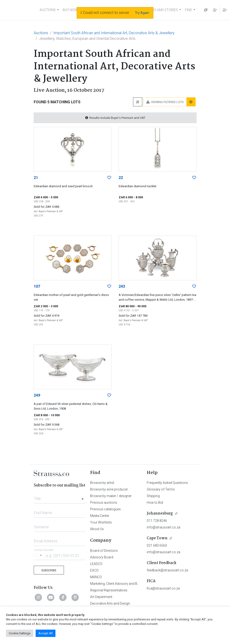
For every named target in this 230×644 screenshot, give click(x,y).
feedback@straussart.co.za (167, 570)
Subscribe (49, 570)
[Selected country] (38, 555)
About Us (97, 529)
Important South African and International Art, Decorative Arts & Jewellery (114, 33)
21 (36, 178)
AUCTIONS (48, 10)
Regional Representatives (109, 590)
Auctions (41, 33)
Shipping (153, 496)
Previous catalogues (105, 509)
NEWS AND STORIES (162, 10)
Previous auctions (104, 503)
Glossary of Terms (161, 489)
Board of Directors (104, 551)
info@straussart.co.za (163, 527)
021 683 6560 (157, 545)
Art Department (101, 597)
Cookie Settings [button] (20, 633)
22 (121, 178)
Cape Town (157, 538)
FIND (188, 10)
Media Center (100, 516)
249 (37, 395)
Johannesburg (160, 513)
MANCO (96, 577)
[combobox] (60, 497)
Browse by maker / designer (111, 496)
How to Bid (155, 503)
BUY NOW (70, 10)
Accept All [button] (46, 633)
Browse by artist (102, 483)
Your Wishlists (101, 522)
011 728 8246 (157, 521)
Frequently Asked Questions (167, 483)
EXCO (94, 570)
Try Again (142, 13)
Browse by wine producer (109, 489)
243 (122, 286)
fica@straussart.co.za (163, 588)
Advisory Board (102, 557)
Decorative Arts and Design (110, 603)
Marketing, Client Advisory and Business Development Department (139, 584)
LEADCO (96, 564)
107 (37, 286)
